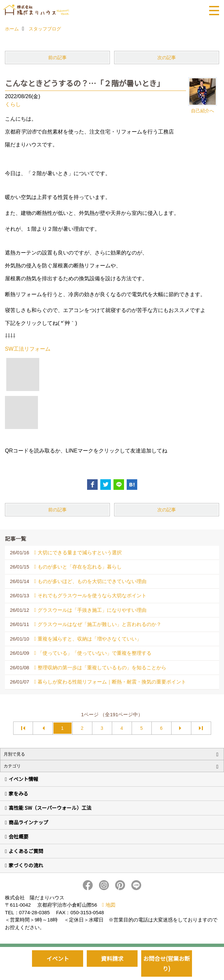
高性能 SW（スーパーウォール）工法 (50, 808)
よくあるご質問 (26, 851)
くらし (13, 104)
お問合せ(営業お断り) (167, 963)
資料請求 (112, 958)
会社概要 (18, 836)
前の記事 (57, 58)
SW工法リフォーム (28, 349)
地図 (111, 905)
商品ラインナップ (28, 822)
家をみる (18, 793)
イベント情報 (23, 779)
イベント (58, 958)
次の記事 (167, 58)
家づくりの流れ (26, 865)
